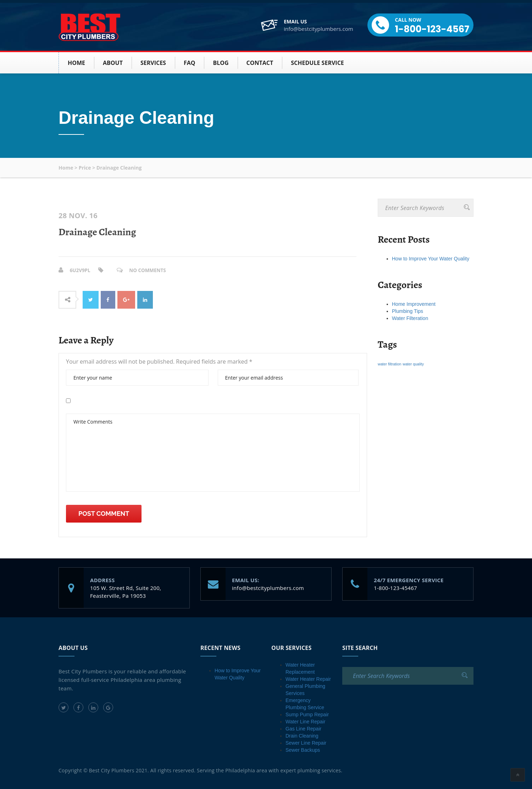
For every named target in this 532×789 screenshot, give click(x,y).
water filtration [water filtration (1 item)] (389, 364)
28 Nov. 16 (78, 216)
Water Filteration (410, 318)
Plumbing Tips (408, 311)
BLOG (221, 63)
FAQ (190, 63)
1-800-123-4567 (432, 29)
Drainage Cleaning (97, 232)
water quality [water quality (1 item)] (413, 364)
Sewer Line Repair (306, 743)
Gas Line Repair (303, 728)
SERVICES (153, 63)
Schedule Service (317, 63)
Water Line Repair (305, 721)
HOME (76, 63)
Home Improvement (414, 304)
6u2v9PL (81, 270)
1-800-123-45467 (395, 587)
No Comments (149, 270)
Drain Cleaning (302, 735)
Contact (260, 63)
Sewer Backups (303, 750)
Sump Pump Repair (307, 714)
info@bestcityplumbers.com (318, 29)
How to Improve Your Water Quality (431, 259)
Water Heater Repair (308, 679)
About (113, 63)
